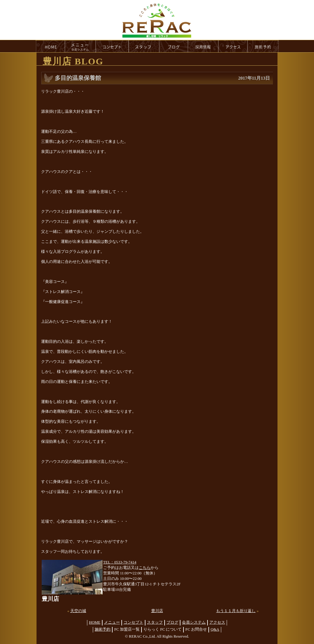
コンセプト (133, 622)
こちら (145, 568)
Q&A (215, 629)
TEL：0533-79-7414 (120, 562)
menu (80, 46)
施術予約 (103, 629)
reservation (263, 46)
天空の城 (78, 611)
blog (174, 46)
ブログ (172, 622)
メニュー (112, 622)
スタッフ (155, 622)
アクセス (217, 622)
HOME (50, 46)
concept (112, 46)
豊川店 (157, 611)
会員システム (194, 622)
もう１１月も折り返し (236, 611)
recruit (203, 46)
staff (144, 46)
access (233, 46)
